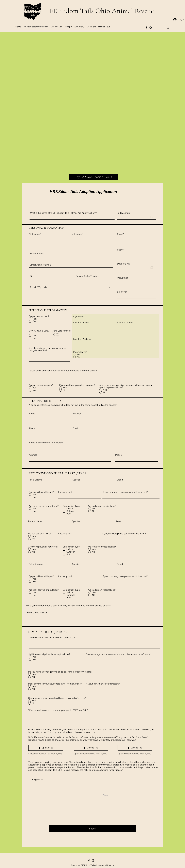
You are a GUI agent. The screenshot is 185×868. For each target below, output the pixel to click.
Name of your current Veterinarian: (46, 443)
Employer (122, 292)
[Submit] (93, 829)
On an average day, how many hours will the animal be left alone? (119, 654)
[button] (168, 27)
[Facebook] (146, 28)
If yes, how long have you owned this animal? (125, 492)
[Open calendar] (152, 217)
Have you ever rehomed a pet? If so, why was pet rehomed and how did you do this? (68, 606)
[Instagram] (151, 28)
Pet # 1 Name (36, 480)
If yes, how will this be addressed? (103, 684)
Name (32, 414)
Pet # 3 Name (36, 564)
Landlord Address (82, 339)
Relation (77, 414)
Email (120, 234)
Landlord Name (81, 323)
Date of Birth (123, 264)
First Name (34, 234)
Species (76, 480)
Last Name (76, 234)
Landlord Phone (125, 323)
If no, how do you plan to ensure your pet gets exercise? (47, 349)
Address (33, 455)
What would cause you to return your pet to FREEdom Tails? (58, 710)
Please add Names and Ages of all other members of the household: (63, 371)
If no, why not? (65, 492)
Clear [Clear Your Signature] (106, 795)
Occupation (123, 278)
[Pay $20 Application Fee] (94, 177)
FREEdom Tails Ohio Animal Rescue (102, 11)
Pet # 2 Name (35, 521)
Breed (120, 480)
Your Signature (36, 779)
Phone (120, 250)
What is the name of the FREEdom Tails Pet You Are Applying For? (63, 213)
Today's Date (123, 213)
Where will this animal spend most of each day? (53, 638)
